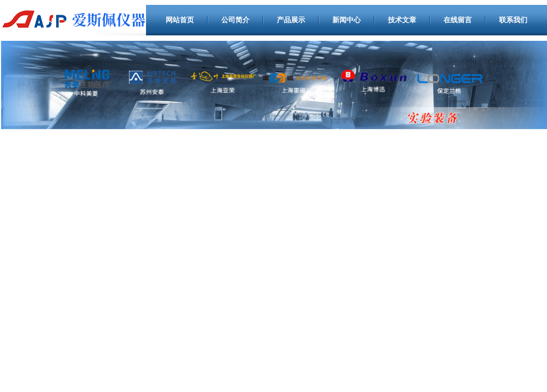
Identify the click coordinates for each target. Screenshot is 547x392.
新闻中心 (347, 20)
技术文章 (402, 20)
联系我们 (513, 20)
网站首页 (180, 20)
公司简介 (235, 20)
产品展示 (291, 20)
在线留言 (458, 20)
